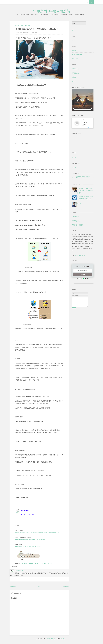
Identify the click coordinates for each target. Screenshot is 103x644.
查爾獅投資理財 (76, 221)
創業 (26, 25)
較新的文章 (13, 587)
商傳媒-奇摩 (75, 59)
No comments (36, 33)
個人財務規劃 (75, 73)
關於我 (73, 40)
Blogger (63, 639)
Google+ (37, 563)
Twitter (31, 563)
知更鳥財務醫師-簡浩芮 (52, 11)
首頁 (39, 587)
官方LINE (74, 167)
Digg (50, 563)
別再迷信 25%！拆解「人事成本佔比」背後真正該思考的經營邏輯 (85, 191)
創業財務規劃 (75, 69)
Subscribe (83, 274)
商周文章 (74, 50)
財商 (24, 25)
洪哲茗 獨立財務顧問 (77, 225)
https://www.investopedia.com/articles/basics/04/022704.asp (28, 547)
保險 (21, 25)
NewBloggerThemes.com (62, 640)
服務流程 (74, 77)
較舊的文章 (66, 587)
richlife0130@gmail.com (80, 256)
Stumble (44, 563)
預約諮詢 (74, 157)
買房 (29, 25)
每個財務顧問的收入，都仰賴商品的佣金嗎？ (37, 29)
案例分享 (74, 81)
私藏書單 (83, 177)
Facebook (25, 563)
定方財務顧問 (75, 217)
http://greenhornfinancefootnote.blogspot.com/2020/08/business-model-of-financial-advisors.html (37, 533)
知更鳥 (17, 25)
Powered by (83, 279)
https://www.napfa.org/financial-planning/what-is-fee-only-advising (30, 540)
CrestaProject (44, 640)
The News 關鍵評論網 (77, 55)
